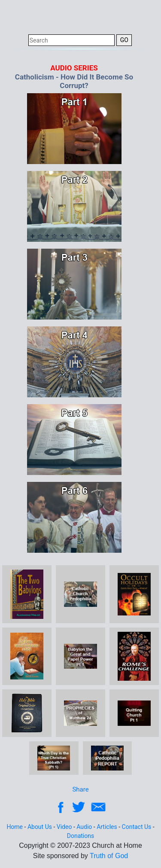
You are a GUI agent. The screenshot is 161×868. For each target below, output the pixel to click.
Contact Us (137, 827)
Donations (80, 836)
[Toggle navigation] (143, 16)
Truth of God (109, 856)
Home (15, 827)
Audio (84, 827)
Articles (107, 827)
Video (64, 827)
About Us (40, 827)
